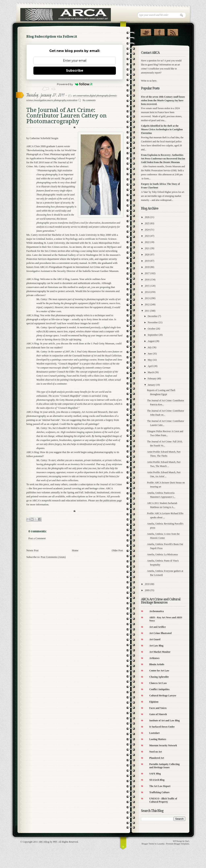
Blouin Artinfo (157, 664)
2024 (147, 230)
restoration (72, 100)
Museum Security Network (163, 745)
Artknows (154, 658)
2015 (147, 286)
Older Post (117, 550)
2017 (147, 273)
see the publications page (109, 500)
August (151, 341)
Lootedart (154, 733)
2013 (147, 298)
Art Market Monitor (160, 652)
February (152, 379)
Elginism (154, 702)
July (150, 347)
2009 (147, 590)
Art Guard (155, 639)
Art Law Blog (156, 646)
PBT (55, 842)
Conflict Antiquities (159, 689)
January (151, 385)
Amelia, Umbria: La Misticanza (162, 554)
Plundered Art (157, 758)
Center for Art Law (159, 671)
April (150, 366)
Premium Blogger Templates (178, 844)
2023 (147, 236)
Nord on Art (156, 752)
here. (155, 81)
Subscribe (75, 71)
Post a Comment (37, 538)
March (151, 372)
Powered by (75, 84)
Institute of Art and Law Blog (164, 720)
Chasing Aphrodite (159, 677)
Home (75, 550)
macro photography (57, 100)
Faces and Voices (158, 708)
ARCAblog (44, 842)
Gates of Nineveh (158, 714)
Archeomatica (157, 611)
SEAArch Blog (157, 780)
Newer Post (32, 550)
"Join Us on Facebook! (159, 32)
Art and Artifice (158, 627)
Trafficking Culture (159, 792)
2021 (147, 248)
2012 (147, 304)
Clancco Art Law (158, 683)
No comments (89, 100)
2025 (147, 223)
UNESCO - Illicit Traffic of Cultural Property (163, 800)
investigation (40, 100)
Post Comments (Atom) (53, 557)
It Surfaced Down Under (162, 727)
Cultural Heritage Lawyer (163, 696)
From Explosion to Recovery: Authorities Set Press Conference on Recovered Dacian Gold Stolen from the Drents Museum (163, 159)
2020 (147, 255)
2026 (147, 217)
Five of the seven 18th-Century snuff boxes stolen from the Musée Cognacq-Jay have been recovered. (163, 100)
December (153, 316)
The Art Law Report (160, 786)
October (152, 329)
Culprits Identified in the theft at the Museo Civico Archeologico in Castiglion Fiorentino (162, 129)
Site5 (187, 841)
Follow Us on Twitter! (146, 32)
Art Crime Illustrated (160, 633)
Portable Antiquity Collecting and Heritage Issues (164, 766)
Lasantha (161, 844)
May (150, 360)
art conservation (81, 96)
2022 (147, 242)
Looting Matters (158, 739)
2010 (147, 584)
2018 (147, 267)
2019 (147, 261)
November (153, 322)
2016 (147, 280)
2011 (147, 311)
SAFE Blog (155, 774)
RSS (173, 32)
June (150, 354)
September (153, 335)
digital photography (99, 96)
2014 (147, 292)
